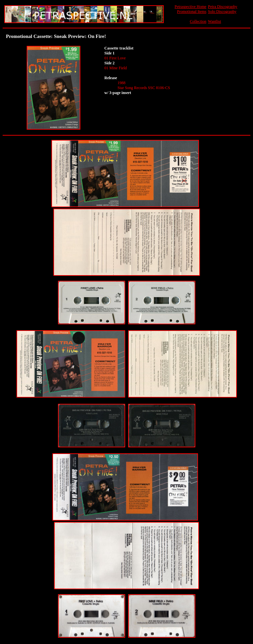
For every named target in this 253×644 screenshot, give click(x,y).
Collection (198, 21)
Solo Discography (222, 12)
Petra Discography (223, 7)
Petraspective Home (190, 7)
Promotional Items (192, 12)
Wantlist (214, 21)
